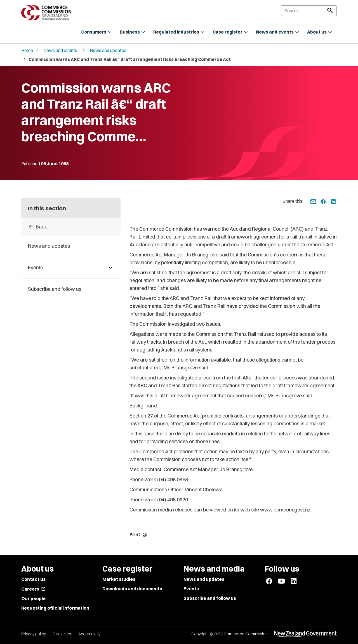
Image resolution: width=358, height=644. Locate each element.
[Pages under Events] (110, 268)
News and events (60, 50)
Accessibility (89, 634)
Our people (33, 598)
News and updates (108, 50)
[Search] (309, 11)
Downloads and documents (132, 589)
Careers (33, 589)
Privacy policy (34, 634)
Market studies (119, 579)
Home (27, 50)
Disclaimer (62, 634)
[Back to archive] (71, 227)
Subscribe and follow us (210, 598)
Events (191, 589)
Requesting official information (55, 608)
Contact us (33, 579)
